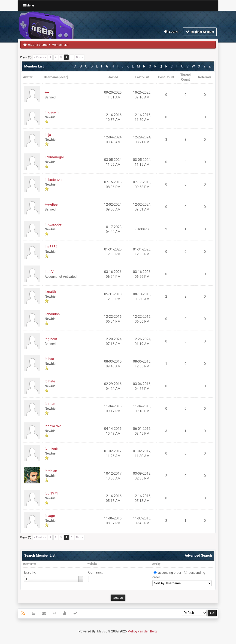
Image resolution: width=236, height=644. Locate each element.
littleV (49, 272)
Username (29, 564)
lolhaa (49, 359)
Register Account (200, 32)
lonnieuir (51, 449)
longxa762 (53, 426)
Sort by (156, 564)
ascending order (170, 573)
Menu (29, 5)
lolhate (50, 381)
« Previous (40, 57)
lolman (50, 404)
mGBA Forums (38, 45)
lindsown (52, 112)
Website (92, 564)
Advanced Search (198, 555)
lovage (50, 516)
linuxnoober (54, 224)
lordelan (51, 471)
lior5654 (51, 247)
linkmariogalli (55, 157)
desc (64, 77)
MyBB (101, 631)
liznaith (50, 292)
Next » (80, 57)
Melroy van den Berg (142, 631)
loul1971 (51, 493)
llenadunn (52, 314)
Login (171, 32)
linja (48, 135)
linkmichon (53, 180)
